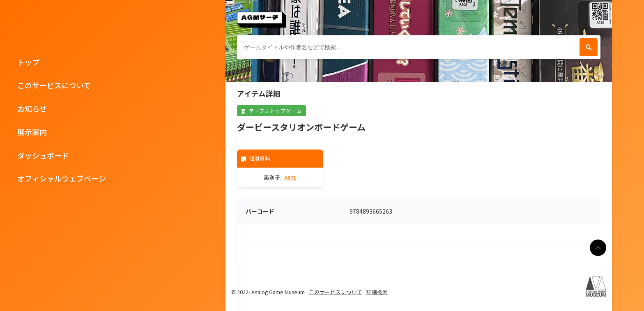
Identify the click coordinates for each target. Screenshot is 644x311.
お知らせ (32, 108)
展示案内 (32, 132)
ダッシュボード (43, 155)
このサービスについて (54, 85)
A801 (290, 177)
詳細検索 (377, 292)
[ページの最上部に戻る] (598, 248)
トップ (28, 62)
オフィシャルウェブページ (62, 178)
